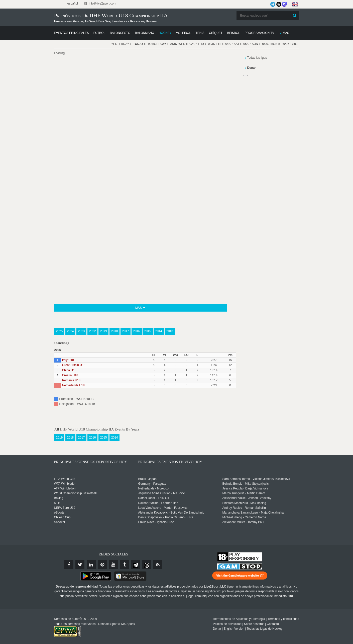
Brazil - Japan (147, 479)
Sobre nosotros (254, 624)
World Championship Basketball (75, 493)
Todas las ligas (257, 58)
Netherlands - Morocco (153, 488)
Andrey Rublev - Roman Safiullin (244, 508)
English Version (234, 629)
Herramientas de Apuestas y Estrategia (239, 619)
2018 (115, 331)
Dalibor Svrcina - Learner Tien (158, 503)
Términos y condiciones (283, 619)
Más (286, 33)
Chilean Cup (62, 517)
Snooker (60, 522)
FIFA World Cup (65, 479)
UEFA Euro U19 (65, 508)
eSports (59, 513)
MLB (57, 503)
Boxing (59, 498)
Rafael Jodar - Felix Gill (154, 498)
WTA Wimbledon (65, 484)
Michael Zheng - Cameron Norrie (244, 517)
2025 (60, 331)
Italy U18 (68, 360)
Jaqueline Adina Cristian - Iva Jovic (162, 493)
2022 (93, 331)
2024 (71, 331)
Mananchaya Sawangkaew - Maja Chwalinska (253, 513)
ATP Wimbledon (65, 488)
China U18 (69, 370)
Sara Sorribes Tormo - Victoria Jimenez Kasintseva (256, 479)
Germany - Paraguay (152, 484)
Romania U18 (71, 380)
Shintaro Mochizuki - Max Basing (244, 503)
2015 (148, 331)
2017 (126, 331)
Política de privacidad (227, 624)
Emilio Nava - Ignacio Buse (156, 522)
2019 (104, 331)
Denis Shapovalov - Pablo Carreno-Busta (166, 517)
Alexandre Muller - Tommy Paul (243, 522)
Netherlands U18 (73, 385)
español (72, 4)
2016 (137, 331)
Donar (217, 629)
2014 (159, 331)
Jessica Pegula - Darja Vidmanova (245, 488)
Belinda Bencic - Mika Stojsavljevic (246, 484)
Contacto (273, 624)
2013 (170, 331)
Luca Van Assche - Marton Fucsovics (163, 508)
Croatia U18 (70, 375)
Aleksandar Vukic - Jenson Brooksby (247, 498)
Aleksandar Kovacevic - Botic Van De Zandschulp (171, 513)
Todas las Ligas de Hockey (265, 629)
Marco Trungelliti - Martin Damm (244, 493)
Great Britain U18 (74, 365)
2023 (82, 331)
